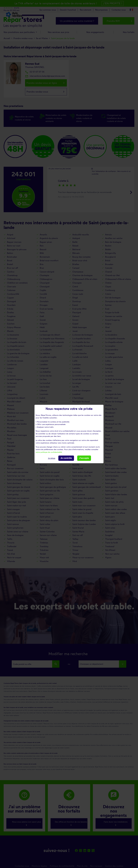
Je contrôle (66, 458)
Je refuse (52, 458)
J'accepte (84, 458)
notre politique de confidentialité (49, 452)
